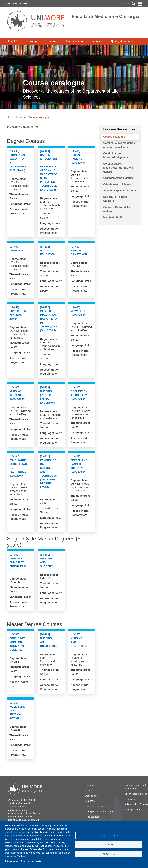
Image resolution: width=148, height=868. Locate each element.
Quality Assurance (122, 41)
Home (10, 117)
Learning (31, 41)
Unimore (90, 785)
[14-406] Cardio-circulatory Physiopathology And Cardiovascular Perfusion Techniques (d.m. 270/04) (49, 170)
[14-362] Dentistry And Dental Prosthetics (18, 562)
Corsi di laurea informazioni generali (116, 155)
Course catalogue (114, 137)
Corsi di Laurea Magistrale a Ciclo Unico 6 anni (119, 145)
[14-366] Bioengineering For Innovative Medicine (18, 642)
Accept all (109, 854)
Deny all (109, 845)
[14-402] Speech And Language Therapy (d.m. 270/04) (79, 464)
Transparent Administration (99, 812)
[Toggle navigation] (140, 4)
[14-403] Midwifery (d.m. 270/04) (78, 311)
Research (51, 41)
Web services (92, 817)
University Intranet (95, 806)
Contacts (12, 4)
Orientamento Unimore (117, 184)
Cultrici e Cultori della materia (117, 209)
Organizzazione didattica (118, 178)
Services (97, 41)
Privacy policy (12, 861)
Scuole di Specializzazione (120, 191)
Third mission (74, 41)
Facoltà (13, 41)
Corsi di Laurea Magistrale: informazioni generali (118, 168)
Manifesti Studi (113, 217)
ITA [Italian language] (127, 4)
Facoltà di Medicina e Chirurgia (106, 16)
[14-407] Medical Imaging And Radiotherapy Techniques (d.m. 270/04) (49, 319)
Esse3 (23, 4)
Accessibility (92, 796)
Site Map (90, 801)
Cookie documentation (32, 861)
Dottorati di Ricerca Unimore (115, 199)
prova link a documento (22, 127)
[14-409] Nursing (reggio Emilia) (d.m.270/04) (47, 395)
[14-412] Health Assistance (79, 251)
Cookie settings (109, 835)
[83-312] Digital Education (48, 251)
